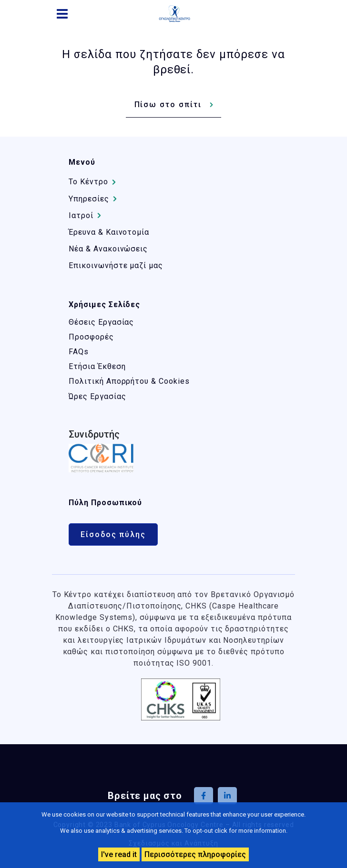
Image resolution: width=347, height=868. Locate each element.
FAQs (79, 352)
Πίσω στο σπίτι (168, 105)
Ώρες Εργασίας (97, 396)
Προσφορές (91, 337)
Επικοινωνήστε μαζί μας (116, 265)
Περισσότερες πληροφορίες (195, 854)
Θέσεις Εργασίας (101, 322)
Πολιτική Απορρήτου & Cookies (129, 381)
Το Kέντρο (88, 182)
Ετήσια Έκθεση (97, 366)
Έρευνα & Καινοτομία (109, 232)
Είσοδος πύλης (113, 534)
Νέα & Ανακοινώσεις (108, 249)
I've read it (119, 854)
